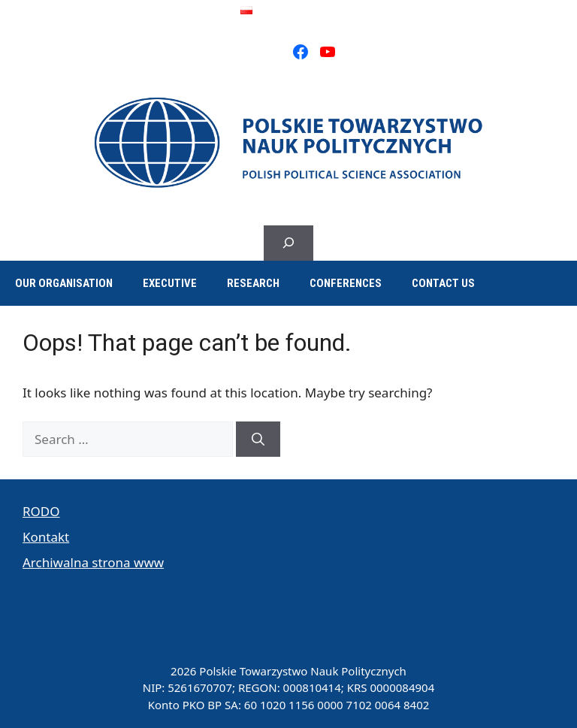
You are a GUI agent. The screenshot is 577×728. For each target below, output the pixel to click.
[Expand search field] (288, 243)
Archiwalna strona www (93, 562)
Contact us (443, 283)
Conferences (346, 283)
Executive (170, 283)
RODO (41, 511)
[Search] (258, 440)
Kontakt (46, 537)
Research (253, 283)
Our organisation (64, 283)
